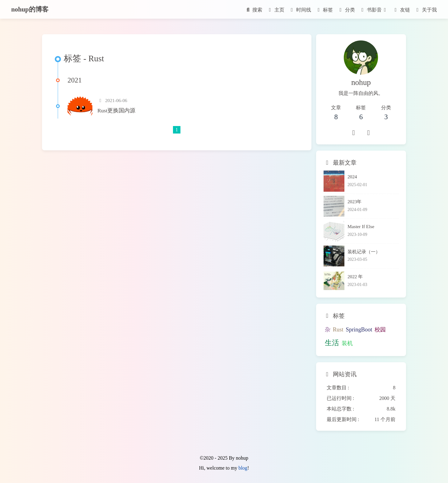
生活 (332, 343)
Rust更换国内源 (116, 110)
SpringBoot (359, 330)
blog (243, 468)
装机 (347, 343)
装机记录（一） (364, 252)
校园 (380, 330)
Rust (338, 330)
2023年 (355, 202)
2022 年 (355, 277)
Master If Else (361, 226)
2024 (352, 177)
